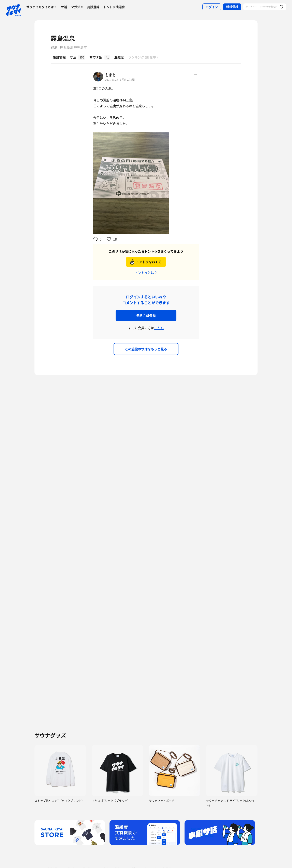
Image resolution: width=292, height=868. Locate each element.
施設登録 (93, 7)
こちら (159, 328)
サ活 (64, 7)
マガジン (77, 7)
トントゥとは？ (146, 273)
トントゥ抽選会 (114, 7)
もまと (111, 75)
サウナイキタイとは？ (42, 7)
